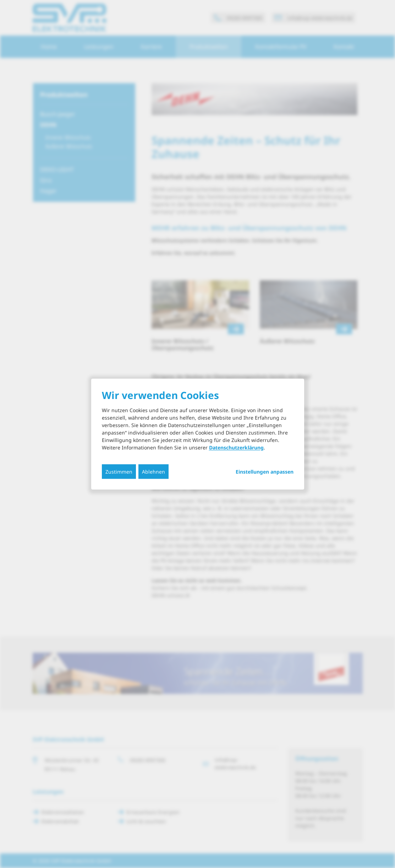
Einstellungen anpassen (265, 472)
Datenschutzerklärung (236, 448)
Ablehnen (153, 472)
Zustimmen (119, 472)
